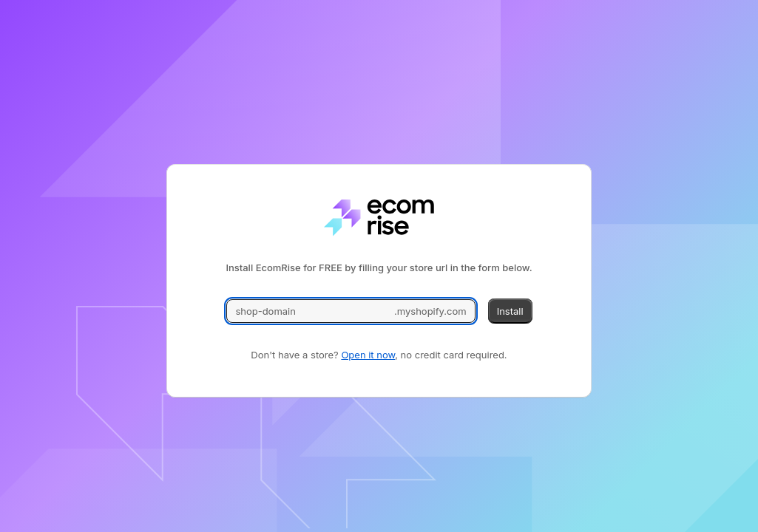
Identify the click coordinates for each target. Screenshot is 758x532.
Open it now (368, 355)
